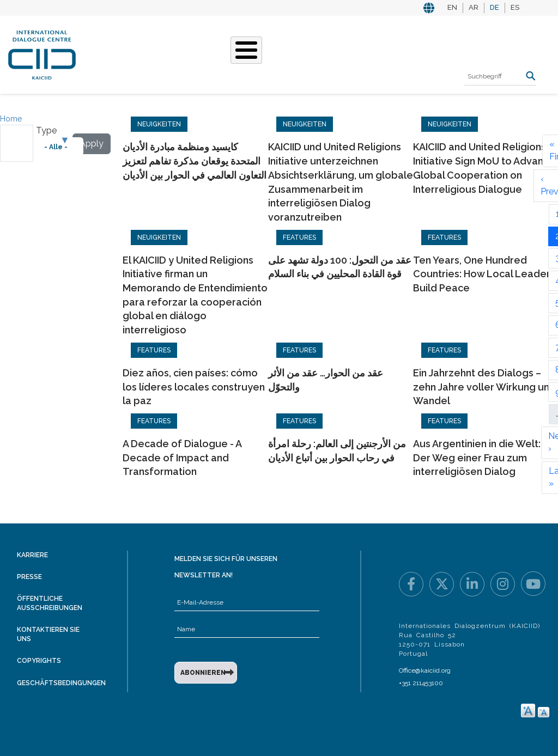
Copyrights (39, 661)
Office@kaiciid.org (425, 670)
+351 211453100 (421, 683)
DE (495, 7)
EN (452, 7)
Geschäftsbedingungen (61, 683)
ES (515, 7)
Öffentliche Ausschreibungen (50, 603)
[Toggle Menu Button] (246, 50)
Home (11, 119)
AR (474, 7)
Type (46, 130)
